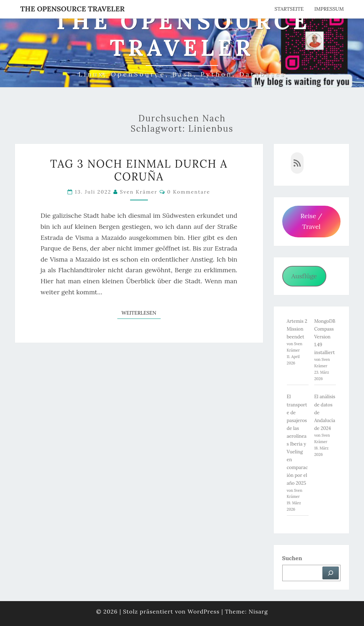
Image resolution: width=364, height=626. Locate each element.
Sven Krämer (139, 192)
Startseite (289, 9)
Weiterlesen (141, 312)
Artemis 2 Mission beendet (297, 329)
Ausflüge (304, 276)
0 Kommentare (189, 192)
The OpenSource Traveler (73, 9)
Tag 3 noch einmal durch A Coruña (139, 170)
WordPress (204, 611)
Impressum (329, 9)
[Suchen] (331, 573)
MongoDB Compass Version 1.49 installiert (325, 337)
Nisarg (258, 611)
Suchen (292, 558)
